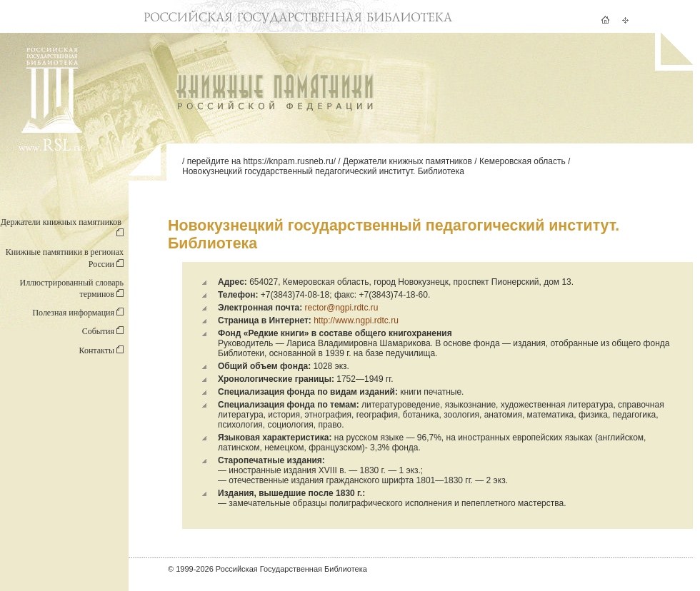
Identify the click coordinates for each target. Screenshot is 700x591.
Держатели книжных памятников (407, 161)
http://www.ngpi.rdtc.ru (356, 320)
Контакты (101, 350)
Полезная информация (78, 313)
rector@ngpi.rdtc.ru (342, 308)
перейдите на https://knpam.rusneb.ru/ (261, 161)
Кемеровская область (522, 161)
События (103, 331)
